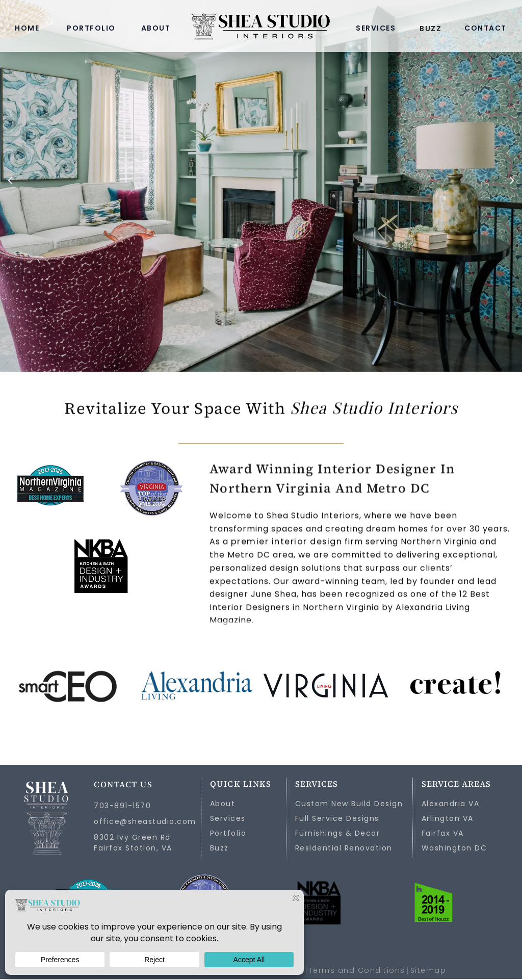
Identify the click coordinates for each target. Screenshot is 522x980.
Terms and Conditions (357, 971)
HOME (27, 28)
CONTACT (486, 28)
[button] (10, 180)
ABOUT (156, 28)
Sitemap (428, 971)
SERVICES (376, 28)
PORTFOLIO (91, 28)
